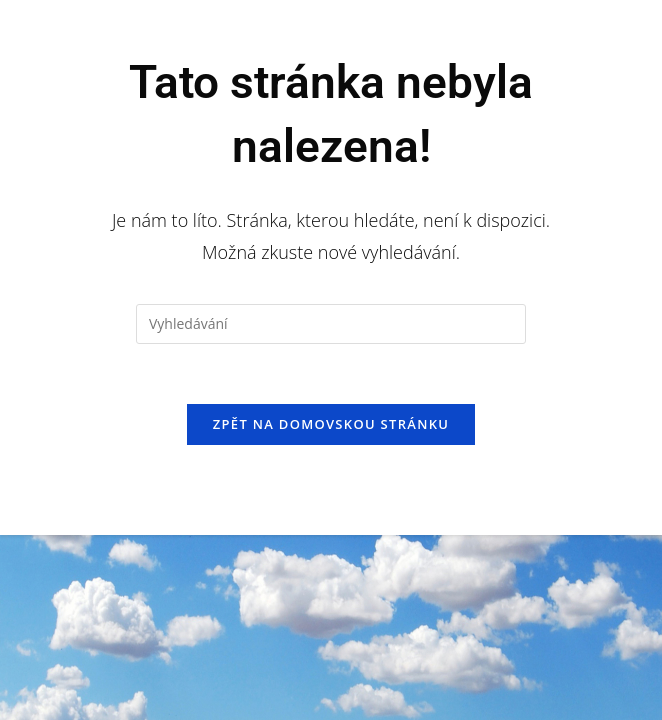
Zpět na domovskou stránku (331, 424)
